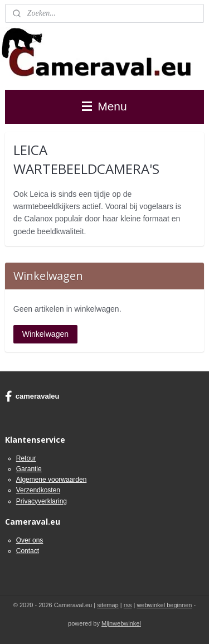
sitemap (108, 605)
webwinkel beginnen (164, 605)
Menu (104, 106)
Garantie (29, 469)
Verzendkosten (38, 490)
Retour (26, 458)
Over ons (30, 540)
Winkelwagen (45, 334)
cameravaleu (32, 396)
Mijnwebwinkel (121, 623)
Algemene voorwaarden (52, 480)
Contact (28, 551)
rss (128, 605)
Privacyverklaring (42, 501)
